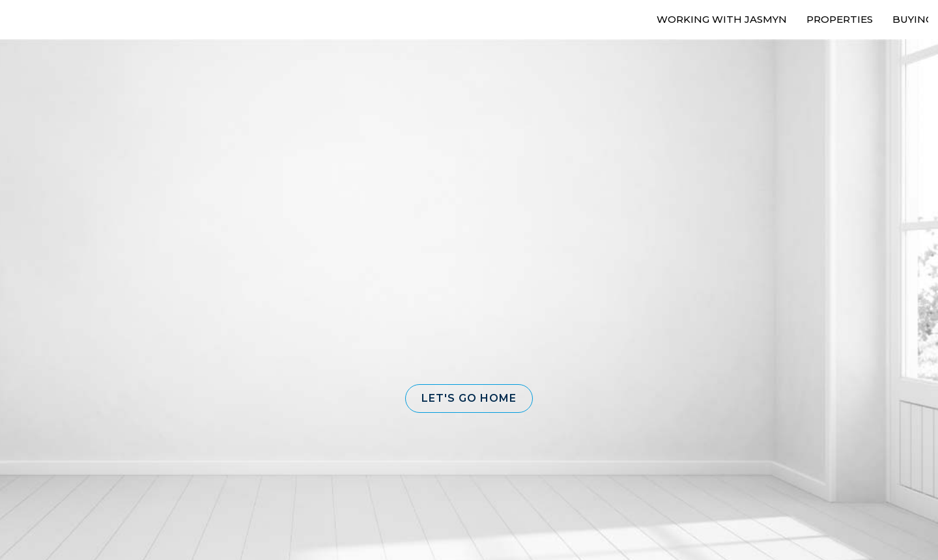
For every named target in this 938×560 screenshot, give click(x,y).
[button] (469, 399)
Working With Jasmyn (722, 19)
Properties (840, 19)
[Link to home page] (54, 18)
